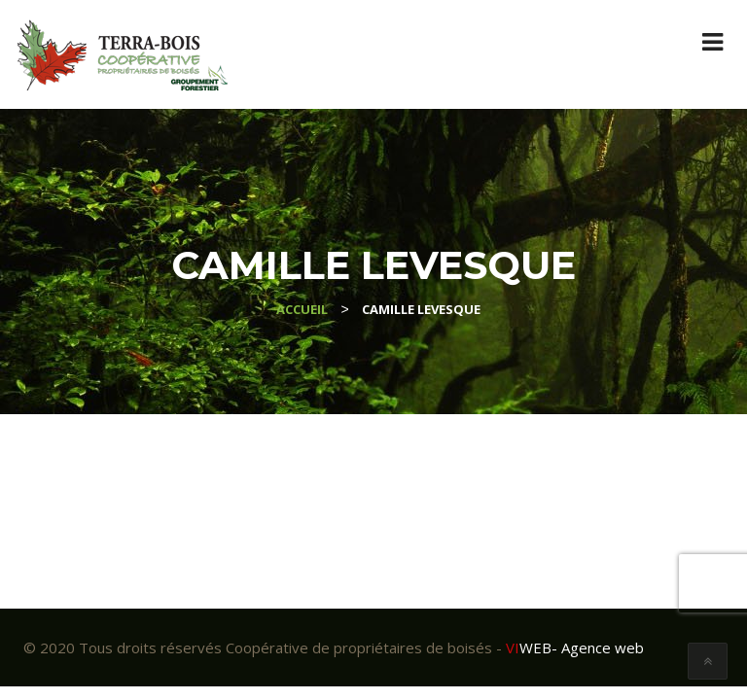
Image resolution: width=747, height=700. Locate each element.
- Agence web (575, 647)
